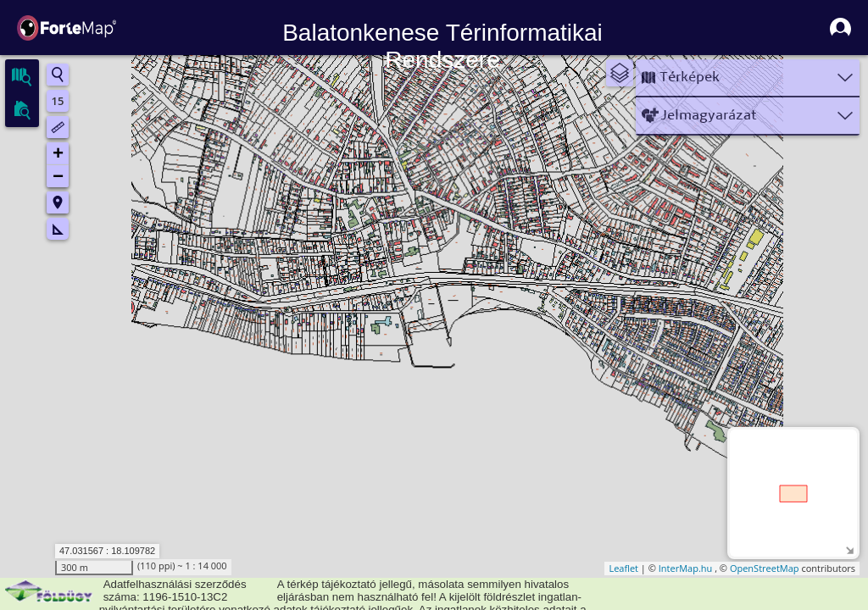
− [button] (58, 176)
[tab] (22, 76)
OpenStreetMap (765, 568)
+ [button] (58, 154)
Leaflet (623, 568)
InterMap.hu (686, 568)
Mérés (58, 229)
